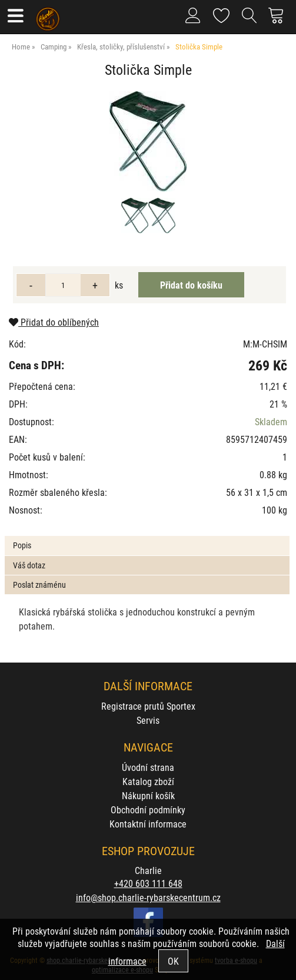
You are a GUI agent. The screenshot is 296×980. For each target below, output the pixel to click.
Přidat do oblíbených (54, 322)
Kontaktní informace (148, 824)
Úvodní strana (148, 767)
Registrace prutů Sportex (148, 706)
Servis (148, 720)
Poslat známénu (39, 585)
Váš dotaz (29, 565)
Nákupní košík (148, 795)
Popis (22, 545)
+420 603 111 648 (148, 883)
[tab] (147, 536)
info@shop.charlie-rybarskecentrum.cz (148, 897)
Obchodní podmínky (148, 810)
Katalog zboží (148, 781)
